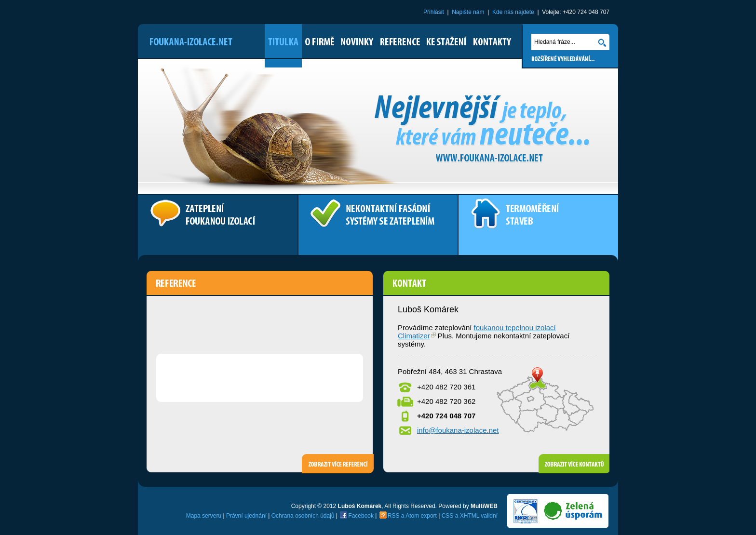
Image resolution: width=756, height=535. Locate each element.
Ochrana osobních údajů (303, 516)
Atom (412, 516)
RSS (394, 516)
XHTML (470, 516)
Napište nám (468, 12)
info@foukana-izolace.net (458, 430)
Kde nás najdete (513, 12)
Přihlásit (434, 12)
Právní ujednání (246, 516)
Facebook (361, 516)
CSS (448, 516)
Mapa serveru (204, 516)
